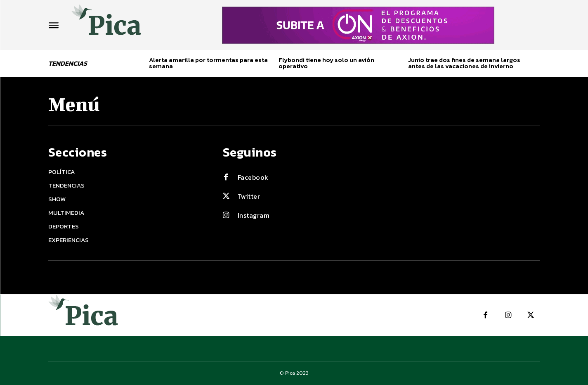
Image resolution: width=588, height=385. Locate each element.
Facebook (253, 177)
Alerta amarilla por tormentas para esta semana (208, 63)
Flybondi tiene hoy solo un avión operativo (326, 63)
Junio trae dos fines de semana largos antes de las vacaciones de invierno (464, 63)
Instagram (254, 215)
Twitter (249, 196)
